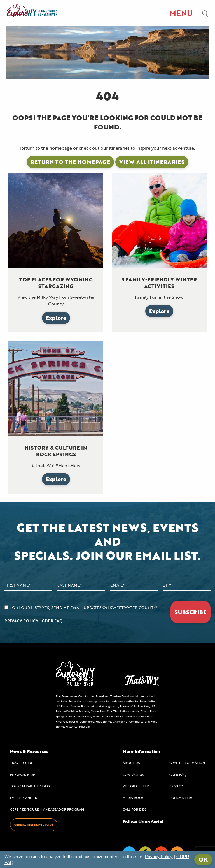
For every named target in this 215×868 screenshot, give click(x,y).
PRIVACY (176, 786)
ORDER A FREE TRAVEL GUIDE (34, 825)
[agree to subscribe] (6, 607)
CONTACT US (133, 774)
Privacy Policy (159, 857)
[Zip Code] (187, 585)
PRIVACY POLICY (21, 621)
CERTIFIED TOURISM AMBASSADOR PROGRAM (47, 809)
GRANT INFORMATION (187, 763)
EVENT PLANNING (24, 798)
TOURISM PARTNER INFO (30, 786)
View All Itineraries (152, 162)
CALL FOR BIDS (135, 809)
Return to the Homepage (70, 162)
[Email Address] (134, 585)
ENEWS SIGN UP (23, 774)
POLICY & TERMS (182, 798)
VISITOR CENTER (136, 786)
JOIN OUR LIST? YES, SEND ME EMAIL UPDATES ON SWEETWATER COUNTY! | (81, 614)
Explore (56, 318)
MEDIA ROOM (134, 798)
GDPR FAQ (52, 621)
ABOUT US (131, 763)
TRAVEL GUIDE (22, 763)
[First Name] (28, 585)
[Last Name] (81, 585)
